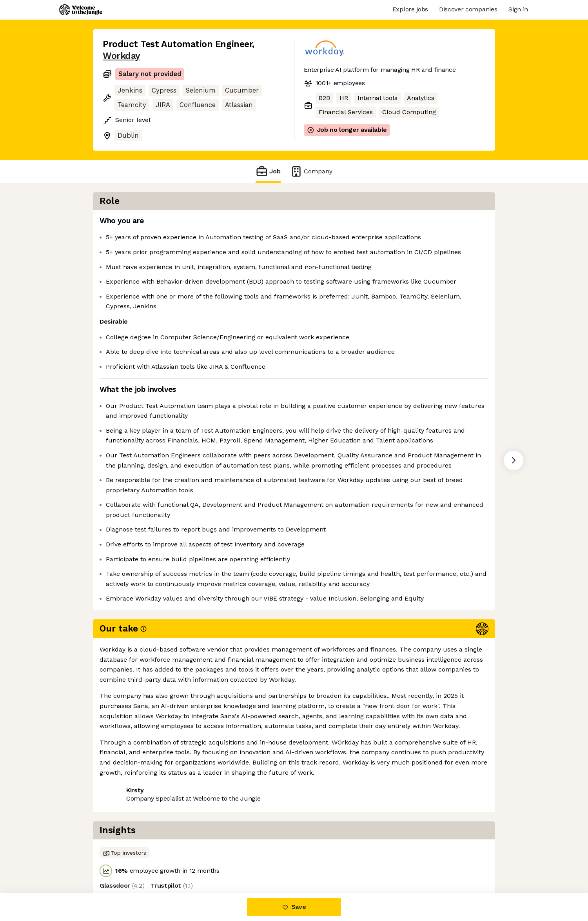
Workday (122, 56)
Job (268, 171)
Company (311, 171)
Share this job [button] (124, 860)
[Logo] (81, 10)
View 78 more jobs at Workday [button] (204, 860)
